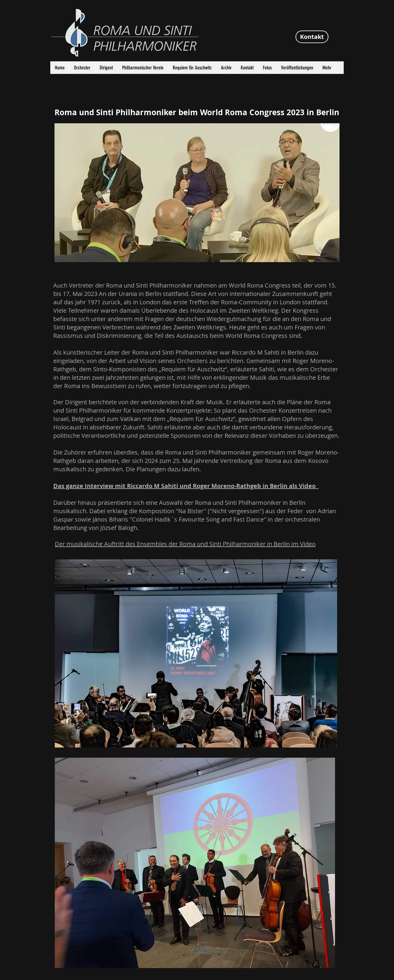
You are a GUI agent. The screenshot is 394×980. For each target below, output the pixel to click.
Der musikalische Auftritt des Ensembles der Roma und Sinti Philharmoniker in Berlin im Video (185, 544)
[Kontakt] (312, 37)
